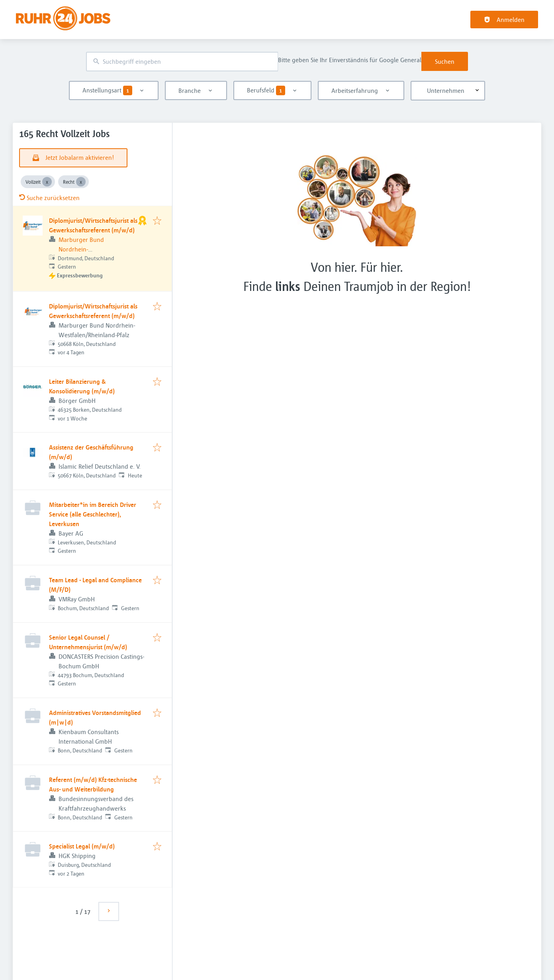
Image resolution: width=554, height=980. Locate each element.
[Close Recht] (81, 182)
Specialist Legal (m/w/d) (82, 846)
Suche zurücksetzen (49, 198)
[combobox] (182, 62)
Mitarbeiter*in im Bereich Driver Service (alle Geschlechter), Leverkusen (93, 514)
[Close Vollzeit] (47, 182)
